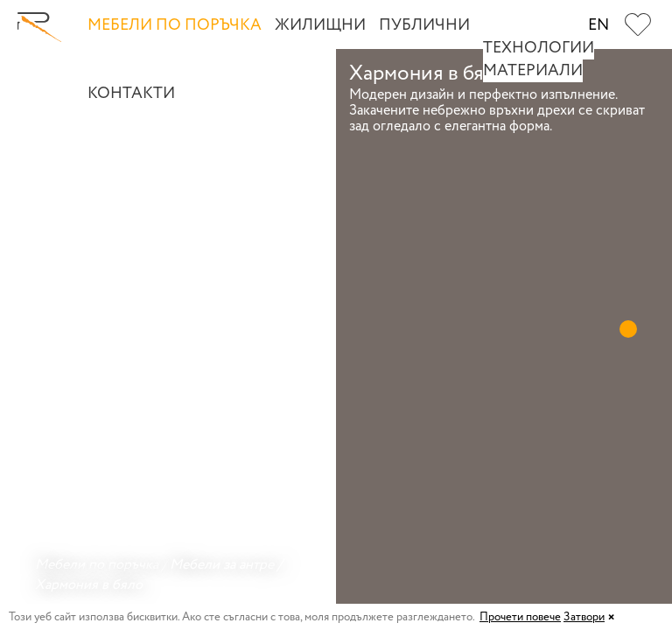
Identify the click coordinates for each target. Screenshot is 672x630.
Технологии (539, 48)
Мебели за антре (222, 565)
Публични (424, 25)
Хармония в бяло (89, 585)
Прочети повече (520, 617)
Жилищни (320, 25)
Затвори (584, 617)
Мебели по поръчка (175, 25)
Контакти (131, 94)
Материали (533, 71)
